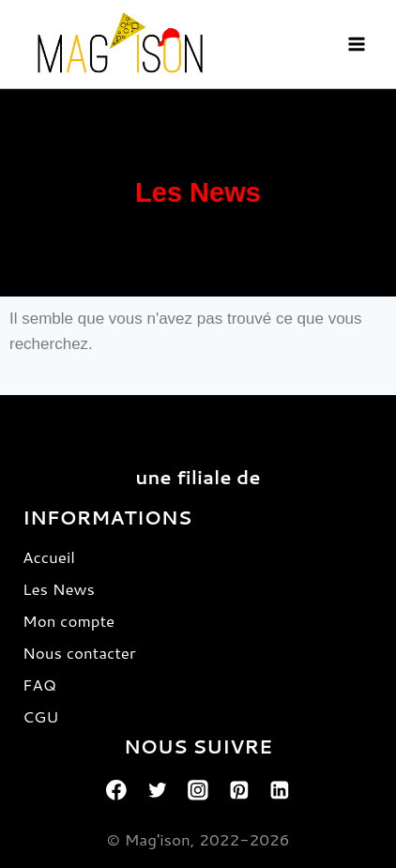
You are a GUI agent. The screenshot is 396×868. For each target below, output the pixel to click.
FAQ (39, 684)
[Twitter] (158, 790)
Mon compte (69, 620)
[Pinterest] (239, 790)
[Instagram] (198, 790)
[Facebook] (116, 790)
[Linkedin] (280, 790)
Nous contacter (79, 652)
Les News (59, 588)
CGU (40, 716)
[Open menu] (356, 44)
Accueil (49, 556)
